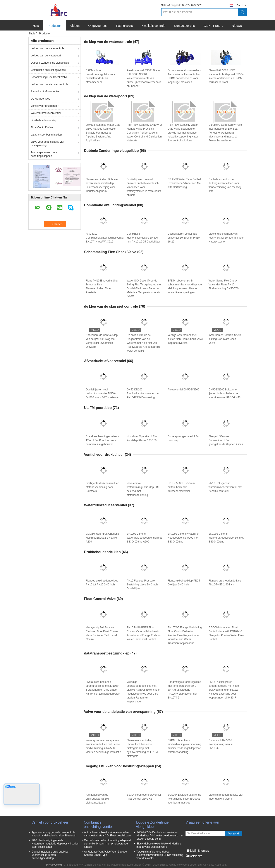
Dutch (242, 5)
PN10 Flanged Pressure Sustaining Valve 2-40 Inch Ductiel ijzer (142, 585)
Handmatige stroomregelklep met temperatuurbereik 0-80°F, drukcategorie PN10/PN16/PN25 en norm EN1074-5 (184, 690)
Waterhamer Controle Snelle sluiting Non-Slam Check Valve (225, 339)
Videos (75, 26)
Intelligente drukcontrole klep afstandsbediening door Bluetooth (102, 487)
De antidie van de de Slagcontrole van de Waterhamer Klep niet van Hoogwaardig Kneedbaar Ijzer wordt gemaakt (144, 343)
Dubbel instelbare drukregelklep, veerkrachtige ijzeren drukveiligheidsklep (50, 855)
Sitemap (203, 851)
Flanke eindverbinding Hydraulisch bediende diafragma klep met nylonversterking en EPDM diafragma (142, 748)
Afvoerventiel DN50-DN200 (183, 390)
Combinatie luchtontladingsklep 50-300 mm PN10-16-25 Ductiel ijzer (144, 238)
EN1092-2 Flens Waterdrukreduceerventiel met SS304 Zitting (226, 538)
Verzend (234, 833)
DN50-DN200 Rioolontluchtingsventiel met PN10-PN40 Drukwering (143, 393)
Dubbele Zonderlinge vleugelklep (50, 63)
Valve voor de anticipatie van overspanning (47, 144)
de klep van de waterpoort (46, 56)
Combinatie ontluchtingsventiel (49, 70)
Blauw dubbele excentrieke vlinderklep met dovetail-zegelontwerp (159, 845)
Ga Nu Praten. (213, 26)
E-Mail (191, 851)
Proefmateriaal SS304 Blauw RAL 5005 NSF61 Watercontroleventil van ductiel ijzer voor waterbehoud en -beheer (144, 78)
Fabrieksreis (124, 26)
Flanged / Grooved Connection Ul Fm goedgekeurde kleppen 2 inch (226, 440)
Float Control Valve (42, 127)
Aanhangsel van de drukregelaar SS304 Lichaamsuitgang (97, 799)
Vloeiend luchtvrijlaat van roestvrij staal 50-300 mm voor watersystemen (226, 238)
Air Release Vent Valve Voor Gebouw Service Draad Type (106, 853)
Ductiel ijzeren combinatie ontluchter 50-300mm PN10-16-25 (184, 238)
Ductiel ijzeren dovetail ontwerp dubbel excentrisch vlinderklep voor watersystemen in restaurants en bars (144, 187)
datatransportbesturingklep (46, 135)
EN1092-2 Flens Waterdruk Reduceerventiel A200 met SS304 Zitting (183, 538)
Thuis (32, 34)
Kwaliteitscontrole (154, 26)
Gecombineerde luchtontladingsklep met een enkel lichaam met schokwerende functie (107, 844)
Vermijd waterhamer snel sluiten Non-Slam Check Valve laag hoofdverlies (185, 339)
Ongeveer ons (98, 26)
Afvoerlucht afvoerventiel (45, 92)
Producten (55, 26)
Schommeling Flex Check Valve (49, 77)
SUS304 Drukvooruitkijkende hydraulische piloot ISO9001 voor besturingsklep (184, 799)
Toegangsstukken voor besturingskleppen (44, 154)
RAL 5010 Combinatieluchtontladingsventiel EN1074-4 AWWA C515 (105, 238)
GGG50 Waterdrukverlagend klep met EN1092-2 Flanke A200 (102, 538)
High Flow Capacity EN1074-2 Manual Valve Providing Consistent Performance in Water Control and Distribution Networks (144, 133)
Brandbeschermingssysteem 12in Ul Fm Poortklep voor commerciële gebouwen (102, 440)
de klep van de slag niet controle (50, 84)
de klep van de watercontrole (47, 48)
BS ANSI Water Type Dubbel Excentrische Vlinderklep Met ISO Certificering (185, 183)
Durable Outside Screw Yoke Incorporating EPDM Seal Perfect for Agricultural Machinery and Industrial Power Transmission (225, 133)
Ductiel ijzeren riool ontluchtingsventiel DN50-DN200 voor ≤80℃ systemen (103, 393)
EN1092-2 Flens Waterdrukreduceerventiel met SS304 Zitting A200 (144, 538)
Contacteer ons (185, 26)
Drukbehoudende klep (44, 120)
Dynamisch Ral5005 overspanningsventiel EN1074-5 (221, 744)
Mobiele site (194, 856)
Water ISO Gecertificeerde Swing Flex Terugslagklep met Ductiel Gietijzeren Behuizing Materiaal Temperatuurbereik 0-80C (144, 288)
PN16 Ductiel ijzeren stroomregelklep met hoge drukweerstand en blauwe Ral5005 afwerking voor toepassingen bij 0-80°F (224, 690)
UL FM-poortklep (40, 99)
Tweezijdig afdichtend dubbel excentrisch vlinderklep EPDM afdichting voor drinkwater (160, 855)
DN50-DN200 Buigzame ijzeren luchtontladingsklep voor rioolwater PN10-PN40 (225, 393)
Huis (36, 26)
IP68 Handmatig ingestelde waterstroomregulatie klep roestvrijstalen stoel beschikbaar (55, 844)
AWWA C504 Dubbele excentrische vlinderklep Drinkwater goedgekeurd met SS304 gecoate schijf (160, 836)
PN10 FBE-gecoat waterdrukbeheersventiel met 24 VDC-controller (225, 487)
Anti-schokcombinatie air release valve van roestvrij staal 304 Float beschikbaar (107, 834)
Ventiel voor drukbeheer (45, 106)
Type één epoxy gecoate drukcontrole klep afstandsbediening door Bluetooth (54, 834)
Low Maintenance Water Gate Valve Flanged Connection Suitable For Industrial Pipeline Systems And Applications (103, 133)
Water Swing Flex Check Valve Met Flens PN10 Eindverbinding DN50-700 (224, 285)
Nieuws (237, 26)
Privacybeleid (54, 865)
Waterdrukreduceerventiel (46, 113)
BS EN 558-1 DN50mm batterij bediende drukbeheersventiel (181, 487)
